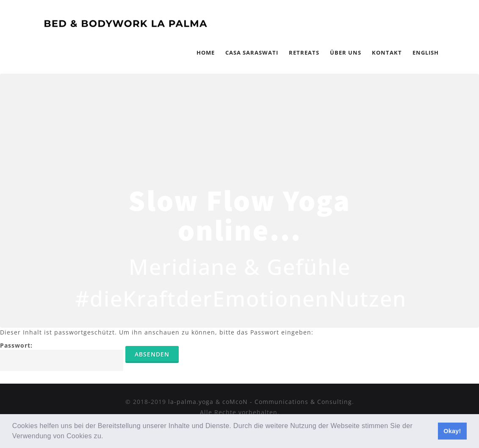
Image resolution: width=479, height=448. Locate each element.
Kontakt (387, 53)
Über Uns (346, 53)
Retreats (304, 53)
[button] (107, 437)
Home (206, 53)
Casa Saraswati (252, 53)
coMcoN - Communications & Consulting (287, 402)
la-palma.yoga (191, 402)
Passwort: (62, 356)
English (426, 53)
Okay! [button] (452, 431)
